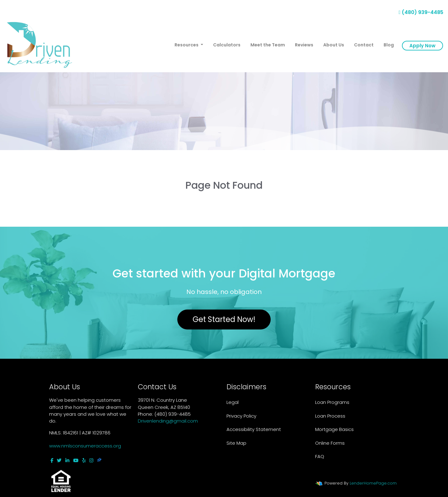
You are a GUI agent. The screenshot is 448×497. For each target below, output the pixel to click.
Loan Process (330, 416)
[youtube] (76, 460)
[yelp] (84, 460)
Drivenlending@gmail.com (168, 421)
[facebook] (52, 460)
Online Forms (330, 443)
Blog (389, 45)
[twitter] (59, 460)
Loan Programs (332, 402)
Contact (364, 45)
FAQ (320, 456)
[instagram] (91, 460)
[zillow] (99, 460)
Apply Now (422, 46)
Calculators (227, 45)
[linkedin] (67, 460)
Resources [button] (187, 45)
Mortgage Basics (334, 429)
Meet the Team (268, 45)
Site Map (236, 443)
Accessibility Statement (254, 429)
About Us (334, 45)
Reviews (304, 45)
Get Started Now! (224, 319)
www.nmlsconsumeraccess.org (85, 446)
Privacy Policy (241, 416)
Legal (233, 402)
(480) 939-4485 (421, 12)
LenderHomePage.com (373, 483)
